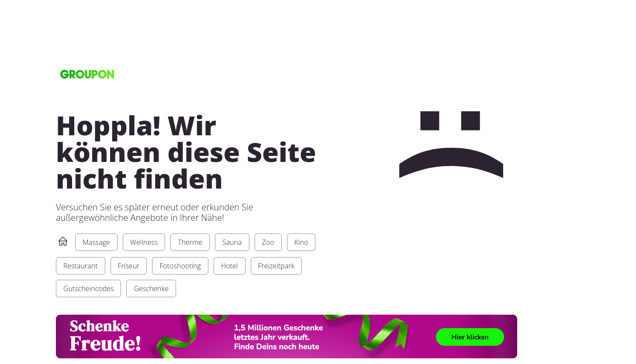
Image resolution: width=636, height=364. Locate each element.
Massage (96, 242)
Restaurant (81, 266)
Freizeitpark (277, 266)
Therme (190, 242)
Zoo (268, 242)
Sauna (232, 242)
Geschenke (151, 288)
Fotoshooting (180, 266)
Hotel (230, 266)
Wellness (144, 242)
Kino (301, 242)
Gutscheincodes (88, 288)
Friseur (129, 266)
